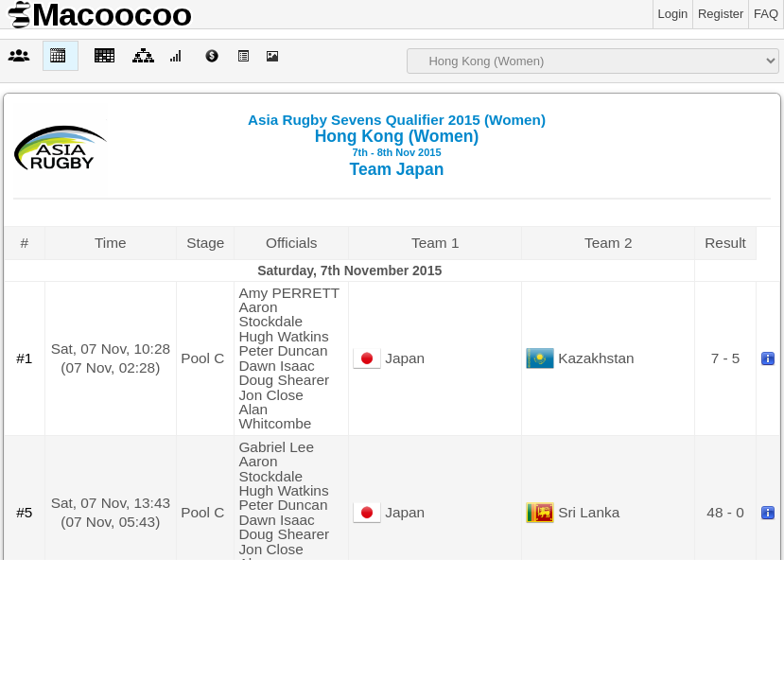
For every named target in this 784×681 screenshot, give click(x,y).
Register (721, 14)
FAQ (766, 14)
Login (673, 14)
